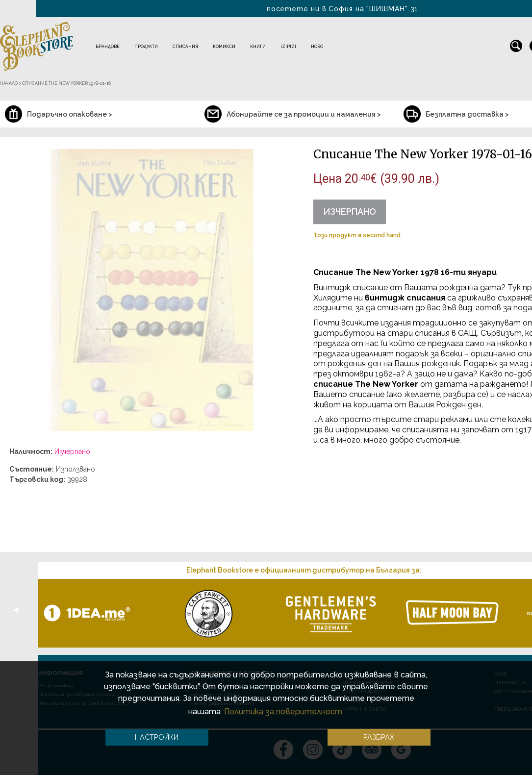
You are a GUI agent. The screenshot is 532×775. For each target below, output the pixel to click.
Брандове (108, 47)
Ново (317, 47)
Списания (185, 47)
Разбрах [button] (379, 737)
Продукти (146, 47)
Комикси (224, 47)
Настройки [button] (157, 737)
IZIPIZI (288, 47)
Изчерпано (350, 212)
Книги (258, 47)
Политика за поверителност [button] (283, 712)
